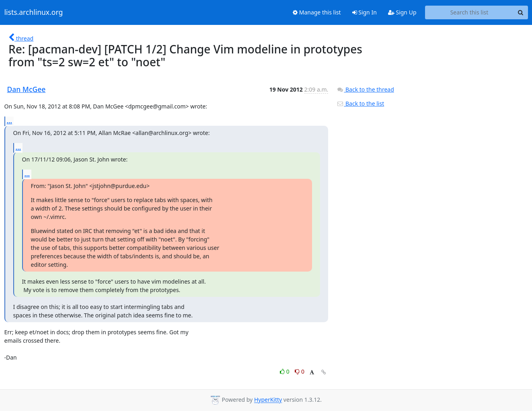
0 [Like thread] (285, 371)
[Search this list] (469, 12)
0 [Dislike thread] (300, 371)
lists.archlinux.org (34, 12)
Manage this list (317, 12)
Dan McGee (27, 89)
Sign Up (402, 12)
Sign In (365, 12)
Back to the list (360, 103)
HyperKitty (268, 400)
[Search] (521, 12)
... (10, 121)
